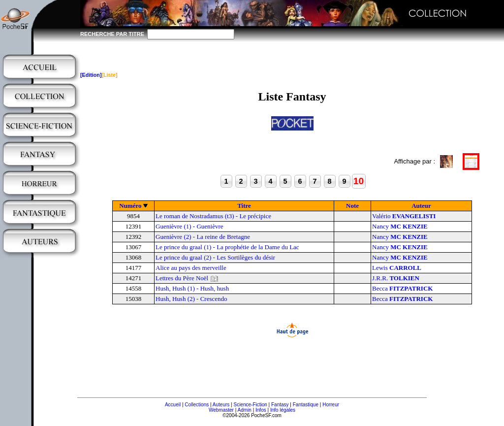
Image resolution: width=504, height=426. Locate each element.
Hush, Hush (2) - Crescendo (191, 299)
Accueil (173, 405)
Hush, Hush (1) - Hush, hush (192, 288)
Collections (197, 405)
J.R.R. (396, 278)
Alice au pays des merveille (191, 268)
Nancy (400, 226)
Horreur (331, 405)
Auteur (421, 206)
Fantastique (306, 405)
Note (352, 206)
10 (359, 181)
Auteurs (221, 405)
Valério (404, 216)
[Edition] (91, 75)
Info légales (283, 410)
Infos (261, 410)
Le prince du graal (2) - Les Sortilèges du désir (215, 257)
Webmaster (221, 410)
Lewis (397, 268)
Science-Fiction (250, 405)
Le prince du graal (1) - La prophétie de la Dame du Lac (227, 247)
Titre (244, 206)
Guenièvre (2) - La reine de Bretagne (203, 237)
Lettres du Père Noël (182, 278)
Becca (402, 288)
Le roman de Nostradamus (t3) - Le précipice (213, 216)
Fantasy (280, 405)
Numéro (130, 206)
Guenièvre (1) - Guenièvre (189, 226)
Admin (245, 410)
